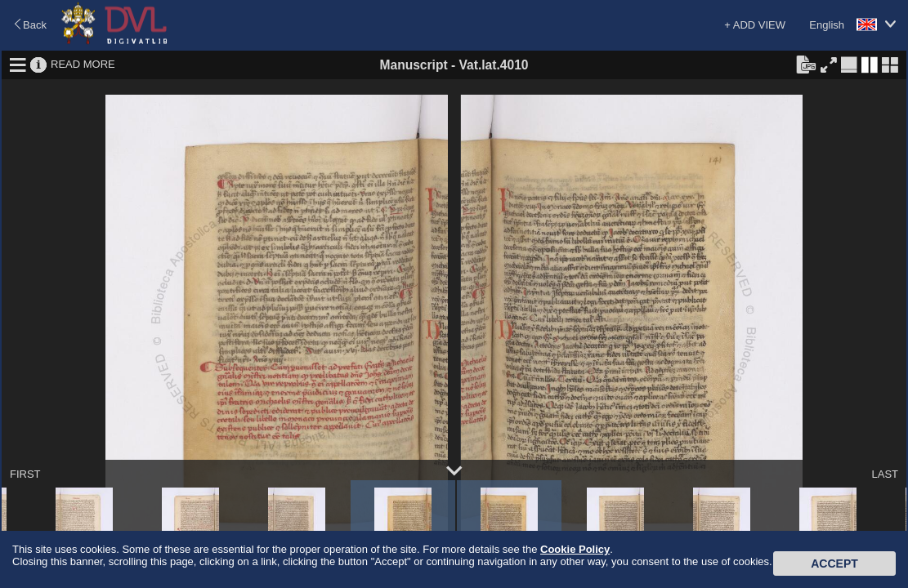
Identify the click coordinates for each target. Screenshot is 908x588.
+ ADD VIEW (755, 25)
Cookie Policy (575, 549)
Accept (834, 563)
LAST (885, 474)
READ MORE (83, 64)
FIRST (25, 474)
